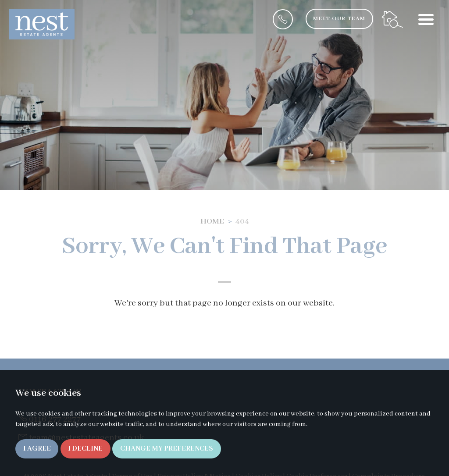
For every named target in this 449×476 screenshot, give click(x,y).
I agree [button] (37, 449)
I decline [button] (85, 449)
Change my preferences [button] (167, 449)
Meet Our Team (339, 19)
